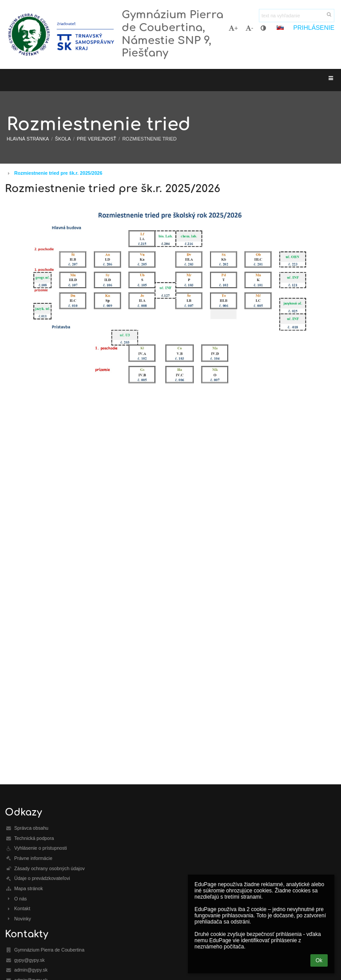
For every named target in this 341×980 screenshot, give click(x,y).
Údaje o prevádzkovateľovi (42, 878)
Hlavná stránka (28, 139)
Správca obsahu (31, 828)
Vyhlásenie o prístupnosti (41, 848)
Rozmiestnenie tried (149, 139)
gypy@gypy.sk (30, 960)
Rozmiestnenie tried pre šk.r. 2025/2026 (58, 173)
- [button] (250, 28)
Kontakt (22, 908)
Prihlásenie (314, 28)
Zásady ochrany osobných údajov (50, 868)
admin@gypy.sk (31, 970)
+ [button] (233, 28)
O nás (20, 899)
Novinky (23, 919)
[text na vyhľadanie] (297, 16)
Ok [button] (319, 960)
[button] (280, 28)
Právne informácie (33, 858)
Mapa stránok (29, 888)
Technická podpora (34, 838)
